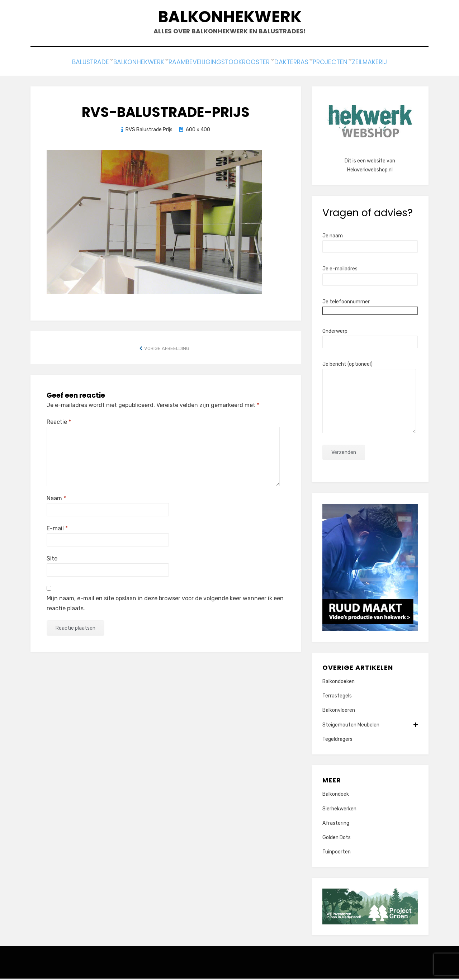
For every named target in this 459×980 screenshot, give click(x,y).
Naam (56, 500)
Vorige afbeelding (167, 350)
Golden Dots (337, 839)
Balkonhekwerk (230, 18)
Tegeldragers (337, 741)
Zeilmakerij (391, 65)
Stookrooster (248, 65)
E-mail (57, 530)
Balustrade (69, 65)
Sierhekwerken (339, 810)
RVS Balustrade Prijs (149, 131)
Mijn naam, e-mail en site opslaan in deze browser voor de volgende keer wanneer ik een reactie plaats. (165, 605)
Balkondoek (336, 796)
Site (52, 560)
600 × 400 (198, 131)
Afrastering (336, 825)
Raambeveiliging (187, 65)
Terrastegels (337, 697)
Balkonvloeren (339, 712)
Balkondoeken (339, 683)
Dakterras (299, 65)
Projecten (344, 65)
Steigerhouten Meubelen (370, 726)
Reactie (59, 423)
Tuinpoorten (337, 853)
